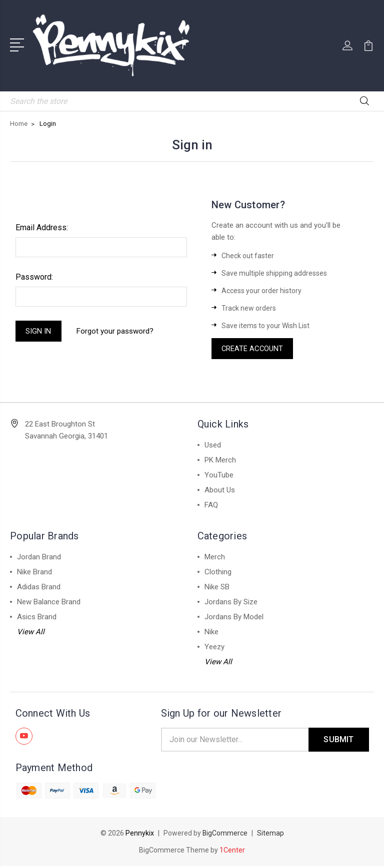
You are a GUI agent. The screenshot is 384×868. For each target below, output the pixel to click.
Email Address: (42, 227)
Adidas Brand (39, 588)
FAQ (211, 506)
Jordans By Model (234, 618)
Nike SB (217, 588)
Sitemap (270, 835)
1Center (232, 852)
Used (213, 446)
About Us (220, 491)
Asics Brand (37, 618)
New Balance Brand (49, 603)
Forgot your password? (116, 332)
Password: (34, 277)
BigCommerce (225, 835)
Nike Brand (34, 573)
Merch (215, 558)
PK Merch (220, 461)
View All (31, 633)
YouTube (219, 476)
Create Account (253, 349)
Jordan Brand (39, 558)
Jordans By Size (231, 603)
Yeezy (214, 648)
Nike (211, 633)
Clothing (218, 573)
